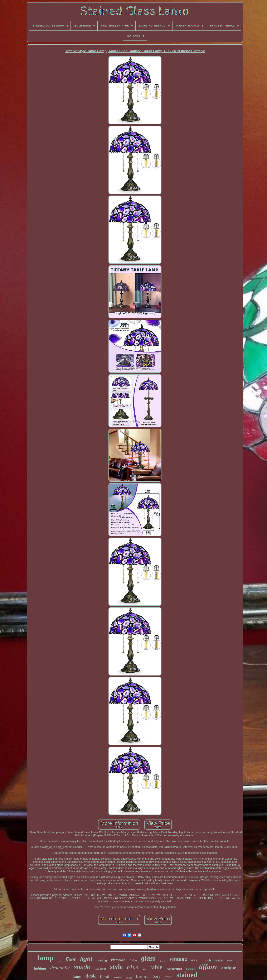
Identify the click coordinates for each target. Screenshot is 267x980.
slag (59, 961)
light (86, 959)
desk (91, 976)
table (156, 967)
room (230, 961)
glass (148, 958)
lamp (45, 958)
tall (144, 969)
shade (82, 967)
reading (102, 960)
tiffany (208, 967)
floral (105, 977)
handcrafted (174, 969)
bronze (142, 976)
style (116, 967)
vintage (178, 959)
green (169, 977)
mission (100, 968)
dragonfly (60, 968)
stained (187, 975)
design (162, 961)
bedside (219, 961)
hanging (190, 969)
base (157, 976)
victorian (118, 960)
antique (229, 968)
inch (208, 960)
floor (71, 959)
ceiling (129, 978)
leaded (118, 977)
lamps (77, 977)
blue (133, 968)
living (133, 960)
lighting (40, 968)
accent (196, 960)
